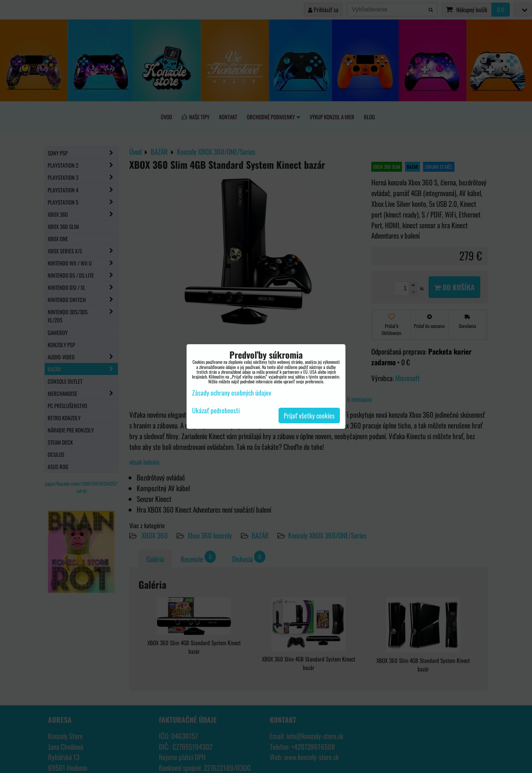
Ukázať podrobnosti (216, 411)
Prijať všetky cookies (309, 415)
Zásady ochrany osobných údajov (232, 393)
